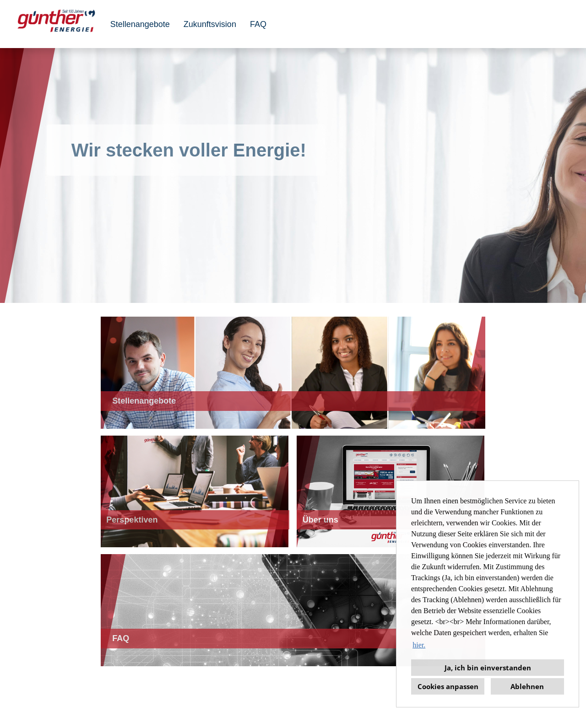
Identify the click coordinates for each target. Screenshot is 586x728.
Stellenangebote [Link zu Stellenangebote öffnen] (140, 24)
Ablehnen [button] (527, 686)
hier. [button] (419, 645)
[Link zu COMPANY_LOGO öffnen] (56, 24)
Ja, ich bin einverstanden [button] (488, 668)
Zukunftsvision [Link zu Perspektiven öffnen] (210, 24)
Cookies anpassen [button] (448, 686)
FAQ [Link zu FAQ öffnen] (258, 24)
